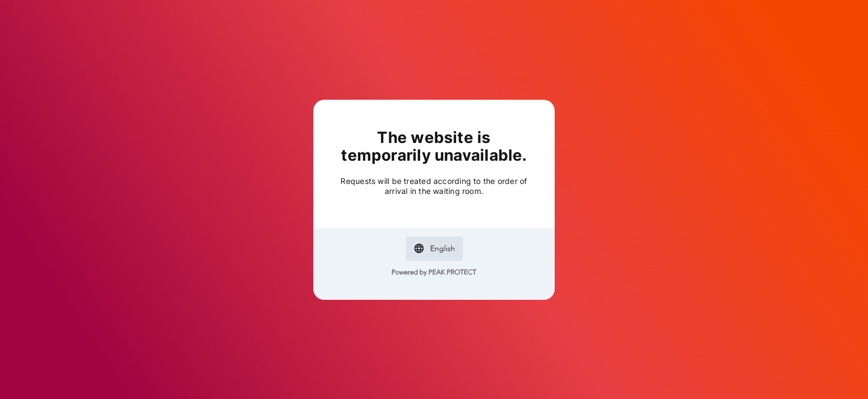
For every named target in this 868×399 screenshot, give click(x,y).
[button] (434, 249)
